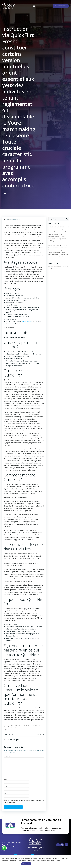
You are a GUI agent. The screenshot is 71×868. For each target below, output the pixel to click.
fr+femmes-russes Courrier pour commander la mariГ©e (26, 726)
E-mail (6, 786)
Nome (6, 779)
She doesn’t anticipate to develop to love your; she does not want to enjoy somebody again (58, 248)
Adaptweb (17, 847)
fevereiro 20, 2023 (16, 219)
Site (5, 793)
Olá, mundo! (54, 269)
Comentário (8, 756)
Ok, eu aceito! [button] (26, 864)
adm (7, 219)
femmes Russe (26, 322)
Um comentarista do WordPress (58, 267)
